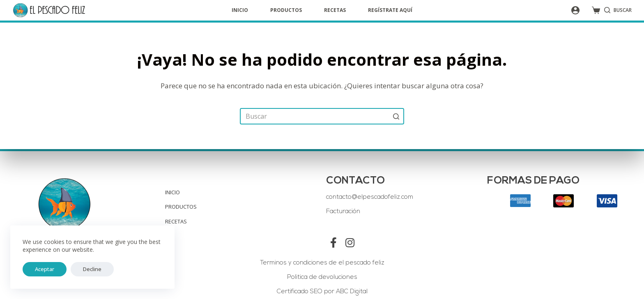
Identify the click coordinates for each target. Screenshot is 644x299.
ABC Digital (351, 292)
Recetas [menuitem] (335, 10)
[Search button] (396, 116)
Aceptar (40, 269)
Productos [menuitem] (286, 10)
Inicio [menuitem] (240, 10)
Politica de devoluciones (322, 277)
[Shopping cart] (596, 10)
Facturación (343, 212)
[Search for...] (322, 116)
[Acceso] (575, 10)
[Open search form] (618, 10)
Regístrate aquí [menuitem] (390, 10)
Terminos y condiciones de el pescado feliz (322, 263)
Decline (80, 269)
